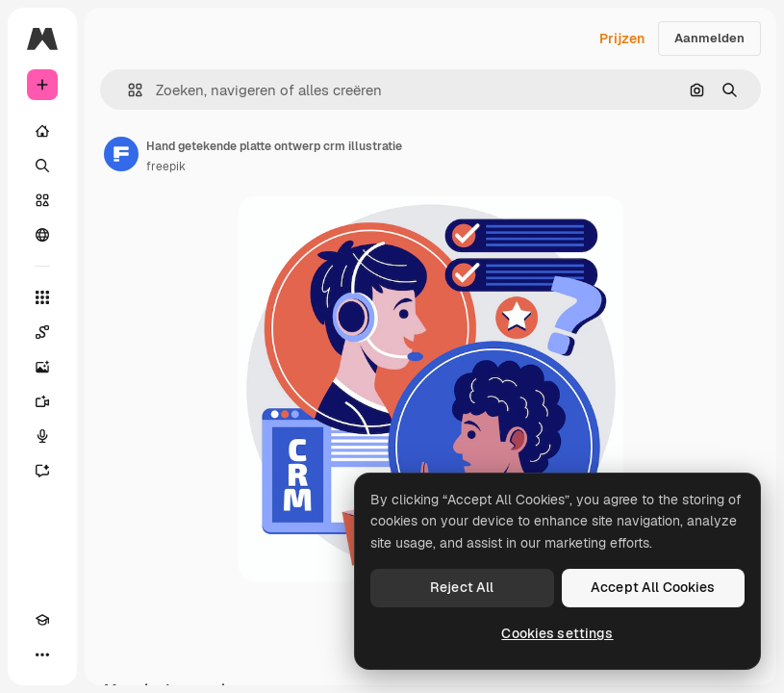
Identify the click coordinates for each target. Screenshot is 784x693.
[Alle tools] (42, 297)
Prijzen (622, 38)
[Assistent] (42, 471)
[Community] (42, 235)
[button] (127, 90)
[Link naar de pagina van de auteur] (121, 154)
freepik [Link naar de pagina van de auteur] (166, 167)
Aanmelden (709, 38)
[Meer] (42, 654)
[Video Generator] (42, 401)
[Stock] (42, 200)
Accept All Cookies (653, 587)
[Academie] (42, 620)
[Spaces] (42, 332)
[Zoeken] (42, 166)
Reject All (462, 587)
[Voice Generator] (42, 436)
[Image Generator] (42, 367)
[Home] (42, 131)
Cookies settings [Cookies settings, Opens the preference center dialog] (557, 633)
